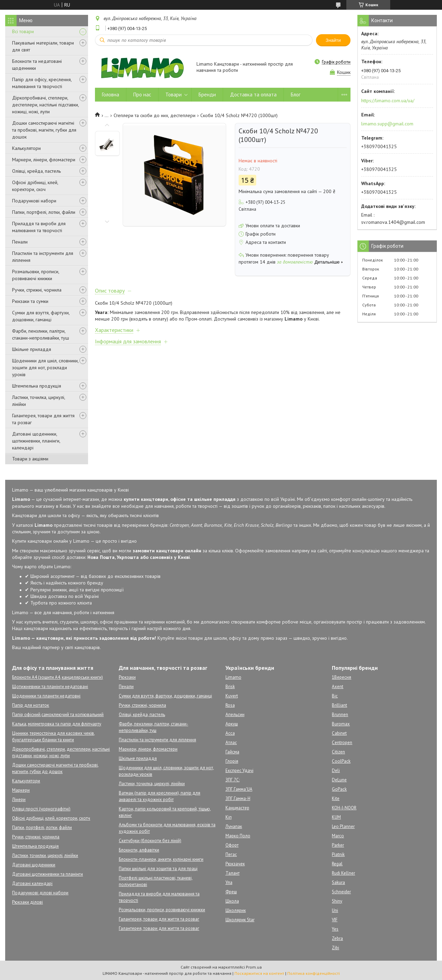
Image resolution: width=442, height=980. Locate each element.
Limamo (233, 677)
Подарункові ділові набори (40, 893)
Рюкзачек (235, 864)
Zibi (335, 948)
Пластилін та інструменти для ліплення (43, 257)
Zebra (337, 938)
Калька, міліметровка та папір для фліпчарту (57, 724)
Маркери (21, 790)
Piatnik (338, 854)
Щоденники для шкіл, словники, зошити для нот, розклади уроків (45, 368)
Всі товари (23, 31)
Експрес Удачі (239, 770)
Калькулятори (26, 148)
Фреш (231, 892)
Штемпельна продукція (37, 386)
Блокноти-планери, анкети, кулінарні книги (161, 859)
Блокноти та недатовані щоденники (37, 65)
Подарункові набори (34, 201)
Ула (229, 882)
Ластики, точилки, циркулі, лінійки (45, 855)
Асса (230, 733)
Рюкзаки (127, 677)
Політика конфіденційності (314, 973)
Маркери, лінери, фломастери (44, 160)
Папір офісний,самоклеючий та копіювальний (58, 715)
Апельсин (235, 715)
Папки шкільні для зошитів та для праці (158, 869)
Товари (174, 94)
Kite (336, 798)
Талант (233, 873)
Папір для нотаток (31, 705)
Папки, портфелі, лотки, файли (44, 212)
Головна (110, 94)
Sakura (338, 882)
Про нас (142, 94)
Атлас (231, 743)
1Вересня (342, 677)
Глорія (232, 761)
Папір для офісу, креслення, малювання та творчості (42, 83)
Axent (338, 687)
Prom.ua (254, 967)
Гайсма (232, 752)
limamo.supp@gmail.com (387, 124)
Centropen (342, 743)
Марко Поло (238, 836)
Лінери (19, 800)
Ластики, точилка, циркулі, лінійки (39, 401)
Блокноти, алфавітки (139, 850)
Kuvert (232, 696)
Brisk (230, 687)
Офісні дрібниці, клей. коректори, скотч (51, 818)
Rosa (230, 705)
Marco (338, 836)
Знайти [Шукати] (333, 40)
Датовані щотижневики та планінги (47, 874)
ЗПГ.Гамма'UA (239, 789)
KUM (336, 817)
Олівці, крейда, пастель (36, 171)
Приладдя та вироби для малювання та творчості (39, 227)
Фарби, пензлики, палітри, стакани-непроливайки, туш (41, 334)
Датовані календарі (32, 883)
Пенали (20, 242)
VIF (335, 920)
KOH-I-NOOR (344, 808)
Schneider (341, 892)
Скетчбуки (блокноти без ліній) (150, 841)
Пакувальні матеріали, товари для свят (43, 46)
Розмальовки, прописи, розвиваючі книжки (36, 275)
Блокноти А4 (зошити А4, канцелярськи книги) (57, 677)
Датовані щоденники (34, 865)
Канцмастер (237, 808)
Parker (338, 845)
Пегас (231, 854)
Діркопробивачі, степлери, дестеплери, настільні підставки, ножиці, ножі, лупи (45, 105)
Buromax (341, 724)
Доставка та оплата (253, 94)
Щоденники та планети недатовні (46, 696)
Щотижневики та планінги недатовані (50, 687)
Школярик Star (240, 920)
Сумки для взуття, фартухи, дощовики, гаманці (41, 316)
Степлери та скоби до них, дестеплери (155, 115)
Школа (232, 901)
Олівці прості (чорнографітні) (41, 809)
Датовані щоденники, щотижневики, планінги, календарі (36, 441)
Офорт (232, 845)
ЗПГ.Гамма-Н (238, 798)
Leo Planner (343, 826)
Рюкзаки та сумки (30, 301)
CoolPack (341, 761)
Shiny (337, 901)
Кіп (229, 817)
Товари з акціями (30, 459)
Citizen (338, 752)
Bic (335, 696)
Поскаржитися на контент (259, 973)
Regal (337, 864)
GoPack (339, 789)
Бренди (207, 94)
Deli (336, 770)
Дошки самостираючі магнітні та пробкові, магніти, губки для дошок (44, 130)
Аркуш (232, 724)
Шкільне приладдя (32, 349)
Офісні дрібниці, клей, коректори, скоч (35, 186)
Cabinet (339, 733)
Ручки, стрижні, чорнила (37, 290)
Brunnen (340, 715)
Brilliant (339, 705)
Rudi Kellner (343, 873)
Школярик (236, 910)
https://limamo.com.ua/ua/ (388, 101)
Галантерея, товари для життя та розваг (43, 419)
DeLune (339, 780)
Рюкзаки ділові (27, 902)
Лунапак (234, 826)
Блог (296, 94)
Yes (335, 929)
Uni (335, 910)
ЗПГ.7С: (233, 780)
